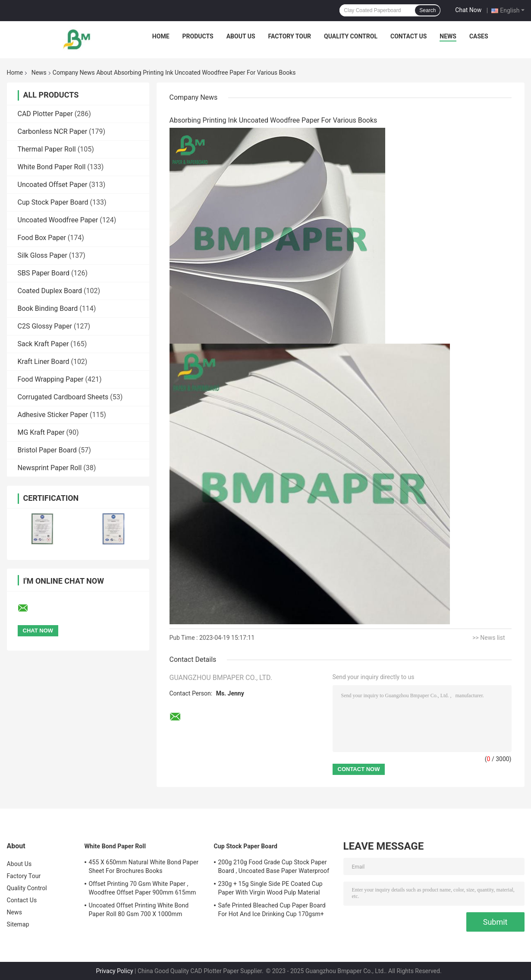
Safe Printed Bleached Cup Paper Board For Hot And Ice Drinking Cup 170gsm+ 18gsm (272, 911)
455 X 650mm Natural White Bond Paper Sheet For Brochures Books (144, 866)
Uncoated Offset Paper (53, 185)
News (448, 36)
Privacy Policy (114, 971)
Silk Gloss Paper (42, 255)
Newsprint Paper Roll (50, 468)
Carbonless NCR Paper (53, 131)
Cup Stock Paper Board (53, 202)
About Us (241, 36)
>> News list (489, 638)
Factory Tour (290, 36)
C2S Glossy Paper (45, 326)
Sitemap (18, 924)
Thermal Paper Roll (47, 149)
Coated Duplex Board (50, 291)
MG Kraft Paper (41, 432)
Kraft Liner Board (44, 362)
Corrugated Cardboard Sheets (63, 397)
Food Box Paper (42, 238)
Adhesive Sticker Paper (53, 415)
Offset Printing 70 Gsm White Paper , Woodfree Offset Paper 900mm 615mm (143, 888)
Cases (479, 36)
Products (198, 36)
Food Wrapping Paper (51, 379)
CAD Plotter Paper (45, 114)
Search (427, 10)
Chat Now (468, 10)
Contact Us (408, 36)
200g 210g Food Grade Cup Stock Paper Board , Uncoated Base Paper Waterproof (274, 866)
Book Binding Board (48, 308)
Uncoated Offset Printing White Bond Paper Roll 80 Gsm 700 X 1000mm (139, 910)
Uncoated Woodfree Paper (58, 220)
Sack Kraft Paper (43, 344)
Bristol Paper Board (47, 450)
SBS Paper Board (44, 273)
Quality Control (351, 36)
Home (161, 36)
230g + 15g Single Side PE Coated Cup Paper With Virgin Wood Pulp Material (270, 888)
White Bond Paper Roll (52, 167)
